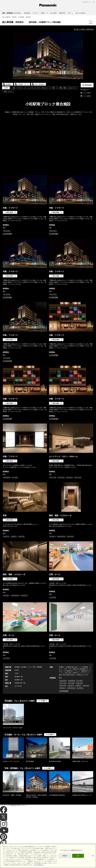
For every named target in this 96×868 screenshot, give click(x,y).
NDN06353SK (61, 536)
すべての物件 (42, 701)
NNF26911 (53, 536)
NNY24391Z (7, 231)
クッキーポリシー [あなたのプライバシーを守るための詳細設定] (39, 865)
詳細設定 (65, 856)
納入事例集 (21, 17)
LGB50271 (14, 536)
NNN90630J (7, 477)
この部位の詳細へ (9, 212)
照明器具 (14, 17)
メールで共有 (87, 93)
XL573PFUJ (53, 597)
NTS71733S (53, 477)
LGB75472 (6, 536)
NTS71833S (61, 477)
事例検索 (88, 85)
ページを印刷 (87, 96)
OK (78, 856)
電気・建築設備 (6, 17)
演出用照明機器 (7, 234)
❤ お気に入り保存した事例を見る (84, 29)
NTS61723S (78, 477)
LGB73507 (22, 536)
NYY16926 (15, 477)
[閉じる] (93, 856)
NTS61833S (69, 477)
